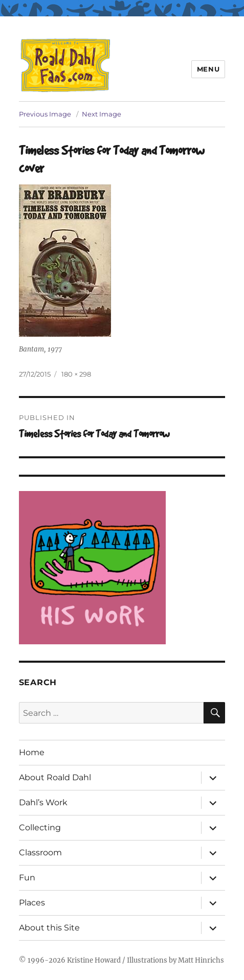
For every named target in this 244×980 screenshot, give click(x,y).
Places (32, 903)
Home (32, 752)
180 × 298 (76, 374)
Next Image (102, 114)
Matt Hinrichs (201, 960)
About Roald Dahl (55, 777)
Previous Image (45, 114)
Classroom (40, 853)
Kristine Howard (94, 960)
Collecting (40, 827)
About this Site (49, 928)
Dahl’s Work (43, 802)
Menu (208, 69)
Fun (27, 878)
